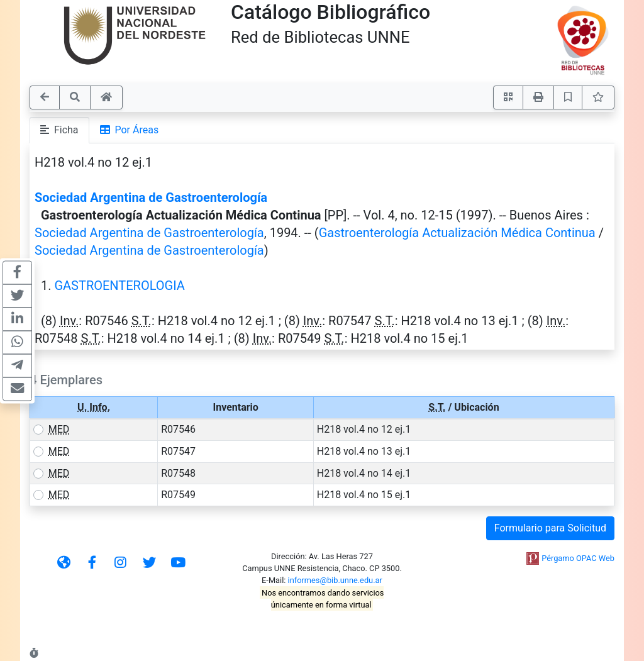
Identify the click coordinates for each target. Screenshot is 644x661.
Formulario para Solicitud (550, 528)
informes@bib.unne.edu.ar (335, 580)
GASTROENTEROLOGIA (119, 286)
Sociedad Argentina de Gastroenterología (151, 197)
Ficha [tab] (59, 130)
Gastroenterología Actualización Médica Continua (457, 233)
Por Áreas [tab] (130, 130)
